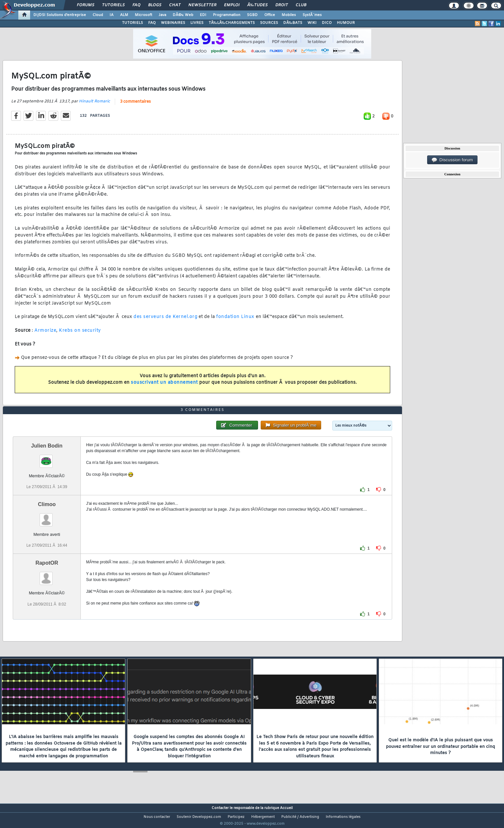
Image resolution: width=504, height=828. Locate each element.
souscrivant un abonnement (164, 387)
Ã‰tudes (257, 5)
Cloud (98, 15)
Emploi (232, 5)
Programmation (227, 15)
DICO (327, 23)
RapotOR (47, 575)
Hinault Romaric (94, 105)
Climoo (47, 517)
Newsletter (202, 5)
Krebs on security (80, 335)
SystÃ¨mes (312, 15)
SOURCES (269, 23)
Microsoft (143, 15)
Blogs (155, 5)
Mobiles (289, 15)
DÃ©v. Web (183, 15)
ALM (124, 15)
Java (162, 15)
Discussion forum (452, 160)
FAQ (136, 5)
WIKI (312, 23)
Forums (86, 5)
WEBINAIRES (173, 23)
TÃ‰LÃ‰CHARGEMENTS (232, 23)
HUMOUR (346, 23)
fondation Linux (235, 321)
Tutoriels (113, 5)
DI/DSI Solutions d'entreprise (60, 15)
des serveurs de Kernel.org (165, 321)
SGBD (252, 15)
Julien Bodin (47, 458)
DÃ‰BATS (293, 23)
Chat (175, 5)
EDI (203, 15)
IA (112, 15)
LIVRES (197, 23)
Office (270, 15)
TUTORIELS (132, 23)
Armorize (45, 335)
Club (301, 5)
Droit (282, 5)
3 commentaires (135, 106)
